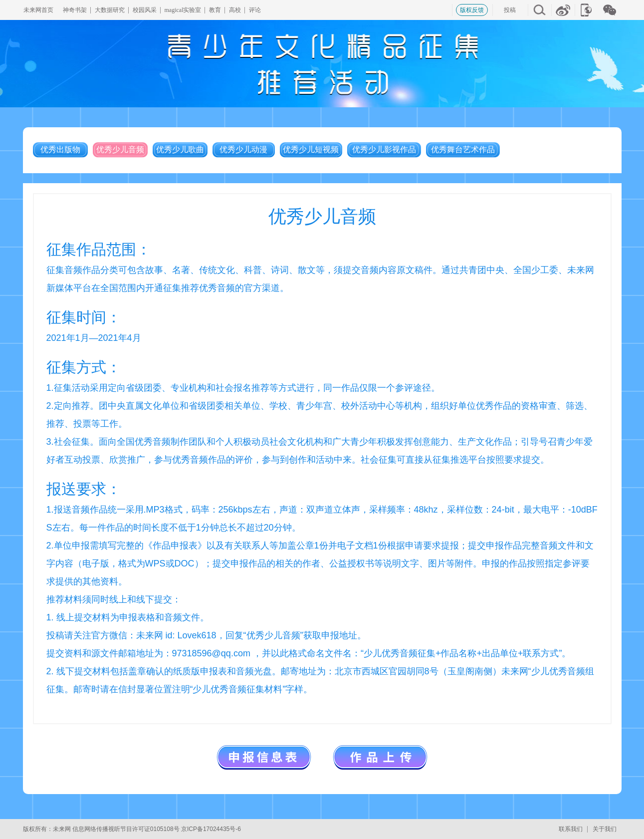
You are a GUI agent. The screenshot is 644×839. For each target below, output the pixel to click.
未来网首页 (38, 10)
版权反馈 (472, 10)
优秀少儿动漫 (243, 149)
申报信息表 (264, 757)
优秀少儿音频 (120, 149)
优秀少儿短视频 (311, 149)
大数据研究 (110, 10)
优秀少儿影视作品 (384, 149)
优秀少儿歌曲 (180, 149)
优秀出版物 (60, 149)
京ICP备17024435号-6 (211, 829)
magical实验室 (183, 10)
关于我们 (605, 829)
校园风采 (145, 10)
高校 (235, 10)
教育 (215, 10)
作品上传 (380, 757)
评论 (255, 10)
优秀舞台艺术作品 (463, 149)
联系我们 (571, 829)
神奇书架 (75, 10)
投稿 (510, 10)
